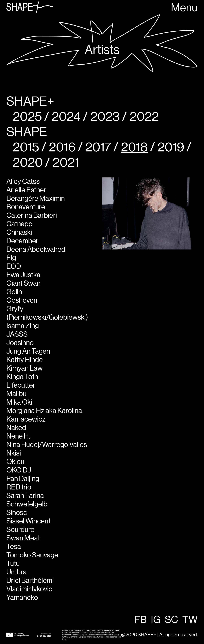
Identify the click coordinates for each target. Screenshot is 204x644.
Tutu (13, 564)
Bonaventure (26, 207)
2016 (62, 147)
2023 (105, 117)
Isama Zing (23, 326)
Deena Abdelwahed (36, 250)
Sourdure (20, 530)
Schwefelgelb (27, 504)
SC (171, 620)
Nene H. (18, 436)
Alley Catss (23, 182)
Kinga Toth (22, 377)
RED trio (19, 487)
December (22, 241)
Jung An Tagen (28, 352)
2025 (27, 117)
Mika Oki (19, 402)
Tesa (14, 547)
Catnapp (19, 224)
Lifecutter (21, 385)
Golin (14, 292)
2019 (171, 147)
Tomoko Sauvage (32, 555)
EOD (14, 267)
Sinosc (17, 513)
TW (190, 620)
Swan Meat (23, 538)
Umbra (17, 572)
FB (141, 620)
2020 (28, 163)
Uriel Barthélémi (30, 581)
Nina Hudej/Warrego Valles (47, 445)
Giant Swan (23, 284)
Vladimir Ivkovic (29, 589)
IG (156, 620)
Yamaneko (22, 598)
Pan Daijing (23, 479)
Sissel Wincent (28, 521)
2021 (66, 163)
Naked (16, 428)
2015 (26, 147)
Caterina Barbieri (32, 216)
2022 (144, 117)
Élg (11, 258)
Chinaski (19, 233)
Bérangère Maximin (36, 199)
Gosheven (22, 301)
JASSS (17, 335)
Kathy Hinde (25, 360)
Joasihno (20, 343)
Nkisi (14, 453)
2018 (134, 147)
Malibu (16, 394)
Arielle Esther (26, 190)
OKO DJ (19, 470)
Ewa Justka (23, 275)
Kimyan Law (25, 368)
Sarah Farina (25, 496)
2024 (66, 117)
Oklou (15, 462)
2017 (98, 147)
